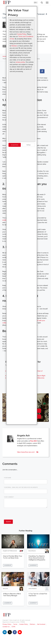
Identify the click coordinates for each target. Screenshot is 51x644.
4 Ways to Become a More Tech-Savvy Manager (12, 595)
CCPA (13, 627)
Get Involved (41, 624)
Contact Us (6, 627)
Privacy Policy (7, 624)
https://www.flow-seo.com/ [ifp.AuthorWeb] (26, 452)
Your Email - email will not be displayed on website (21, 487)
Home (4, 56)
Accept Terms (15, 145)
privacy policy (20, 62)
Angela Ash (23, 436)
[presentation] (20, 514)
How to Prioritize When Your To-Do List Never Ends (13, 557)
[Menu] (47, 3)
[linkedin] (37, 452)
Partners (14, 46)
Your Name (7, 478)
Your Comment (9, 497)
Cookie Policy (22, 34)
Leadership (8, 565)
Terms (15, 624)
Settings (28, 145)
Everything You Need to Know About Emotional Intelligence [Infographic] (37, 558)
